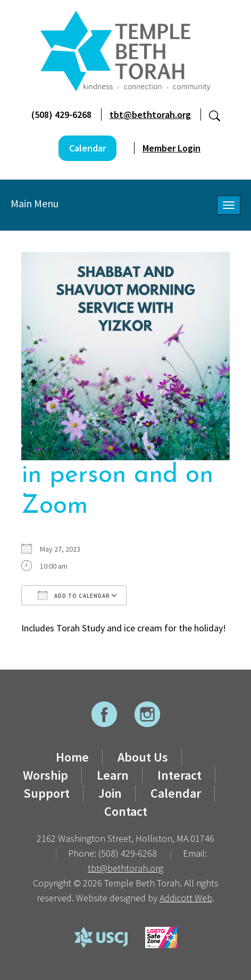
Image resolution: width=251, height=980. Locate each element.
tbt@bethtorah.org (150, 115)
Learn (113, 775)
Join (110, 793)
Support (47, 793)
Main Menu (35, 203)
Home (72, 757)
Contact (126, 811)
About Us (143, 757)
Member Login (171, 148)
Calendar (87, 148)
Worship (45, 775)
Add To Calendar (74, 595)
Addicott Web (186, 898)
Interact (179, 775)
